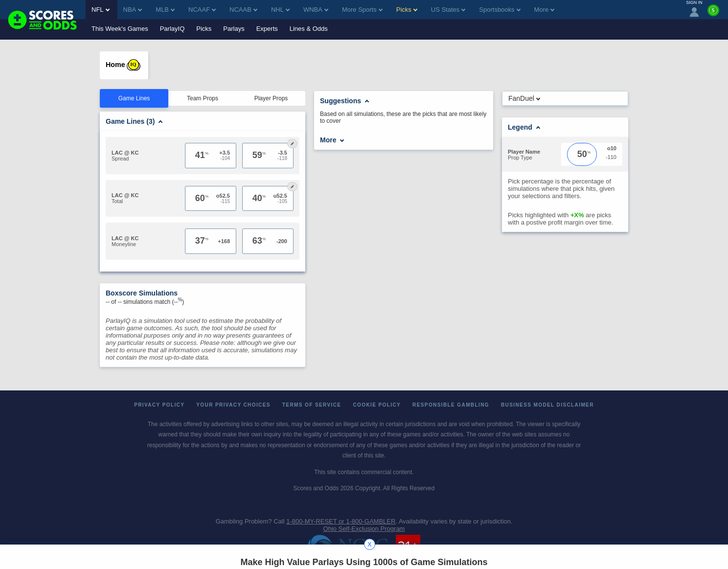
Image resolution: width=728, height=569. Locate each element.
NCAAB (243, 10)
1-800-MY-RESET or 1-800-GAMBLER (341, 521)
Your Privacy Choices (233, 405)
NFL (101, 10)
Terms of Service (312, 405)
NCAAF (202, 10)
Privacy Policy (159, 405)
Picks (204, 29)
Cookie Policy (377, 405)
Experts (267, 29)
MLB (165, 10)
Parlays (234, 29)
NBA (133, 10)
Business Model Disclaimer (547, 405)
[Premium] (713, 14)
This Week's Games (120, 29)
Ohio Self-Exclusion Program (364, 529)
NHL (280, 10)
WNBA (316, 10)
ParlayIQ (172, 29)
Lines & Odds (309, 29)
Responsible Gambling (451, 405)
